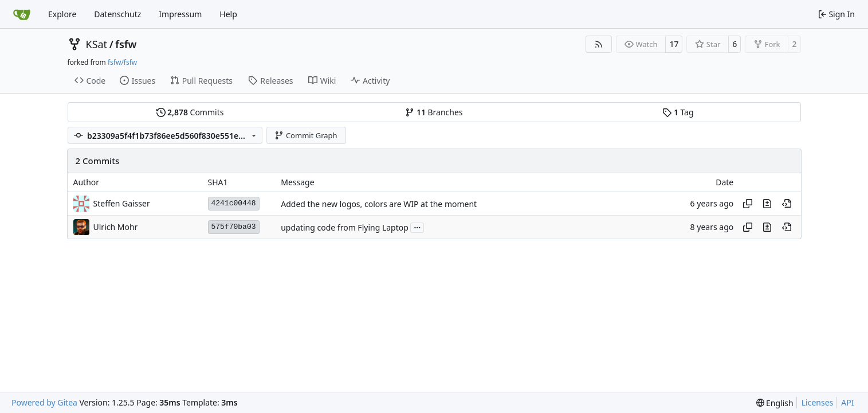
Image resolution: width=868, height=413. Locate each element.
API (847, 402)
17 (674, 44)
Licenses (818, 402)
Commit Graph (306, 135)
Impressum (180, 14)
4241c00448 (234, 203)
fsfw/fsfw (122, 62)
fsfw (126, 44)
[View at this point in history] (787, 204)
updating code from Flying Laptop (345, 227)
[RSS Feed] (599, 44)
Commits (190, 112)
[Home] (22, 14)
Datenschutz (117, 14)
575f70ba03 (234, 227)
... (417, 227)
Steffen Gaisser (122, 203)
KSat (97, 44)
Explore (62, 14)
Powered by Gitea (44, 402)
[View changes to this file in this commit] (767, 204)
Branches (434, 112)
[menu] (775, 403)
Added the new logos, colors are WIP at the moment (379, 204)
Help (228, 14)
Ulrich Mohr (116, 227)
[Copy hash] (748, 204)
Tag (678, 112)
